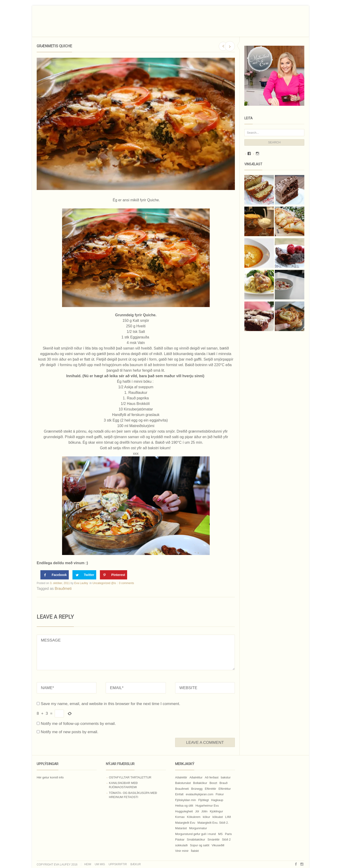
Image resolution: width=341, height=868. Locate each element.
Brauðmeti (63, 589)
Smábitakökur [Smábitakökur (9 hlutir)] (196, 839)
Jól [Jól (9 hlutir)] (197, 811)
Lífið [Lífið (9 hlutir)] (228, 817)
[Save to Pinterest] (114, 575)
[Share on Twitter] (84, 575)
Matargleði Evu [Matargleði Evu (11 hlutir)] (185, 823)
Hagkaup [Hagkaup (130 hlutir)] (217, 800)
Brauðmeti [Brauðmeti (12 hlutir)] (182, 789)
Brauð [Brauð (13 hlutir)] (223, 783)
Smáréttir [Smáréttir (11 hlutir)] (214, 839)
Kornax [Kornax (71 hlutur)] (180, 817)
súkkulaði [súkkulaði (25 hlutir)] (181, 845)
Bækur (136, 864)
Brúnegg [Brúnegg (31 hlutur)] (197, 789)
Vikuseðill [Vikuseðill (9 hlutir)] (218, 845)
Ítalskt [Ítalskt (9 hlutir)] (195, 851)
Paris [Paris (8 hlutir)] (228, 834)
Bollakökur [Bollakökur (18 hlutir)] (200, 783)
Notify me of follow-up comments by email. (78, 723)
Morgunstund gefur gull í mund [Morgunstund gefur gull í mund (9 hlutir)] (195, 834)
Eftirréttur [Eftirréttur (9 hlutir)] (225, 789)
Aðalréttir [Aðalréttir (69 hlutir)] (181, 777)
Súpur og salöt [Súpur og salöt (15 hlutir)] (200, 845)
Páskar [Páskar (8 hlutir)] (180, 839)
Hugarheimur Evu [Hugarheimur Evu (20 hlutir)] (207, 806)
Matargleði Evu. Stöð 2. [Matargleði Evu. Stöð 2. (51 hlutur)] (213, 823)
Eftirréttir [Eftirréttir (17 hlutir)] (211, 789)
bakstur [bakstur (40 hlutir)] (226, 777)
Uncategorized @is (104, 583)
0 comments (126, 583)
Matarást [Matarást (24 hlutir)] (181, 828)
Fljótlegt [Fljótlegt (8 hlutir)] (203, 800)
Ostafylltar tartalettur (130, 777)
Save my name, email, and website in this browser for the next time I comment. (111, 704)
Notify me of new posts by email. (70, 732)
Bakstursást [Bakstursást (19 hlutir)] (183, 783)
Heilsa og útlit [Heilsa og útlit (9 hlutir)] (184, 806)
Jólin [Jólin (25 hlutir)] (205, 811)
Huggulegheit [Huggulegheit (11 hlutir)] (184, 811)
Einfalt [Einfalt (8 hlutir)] (179, 794)
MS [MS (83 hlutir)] (220, 834)
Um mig (100, 864)
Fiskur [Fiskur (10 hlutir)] (220, 794)
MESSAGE (136, 652)
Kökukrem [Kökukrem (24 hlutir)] (194, 817)
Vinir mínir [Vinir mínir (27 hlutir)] (182, 851)
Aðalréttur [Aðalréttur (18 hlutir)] (196, 777)
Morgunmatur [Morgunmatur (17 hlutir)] (198, 828)
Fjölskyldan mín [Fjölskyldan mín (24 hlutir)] (185, 800)
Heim (88, 864)
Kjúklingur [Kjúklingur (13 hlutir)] (216, 811)
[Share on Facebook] (55, 575)
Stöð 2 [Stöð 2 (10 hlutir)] (226, 839)
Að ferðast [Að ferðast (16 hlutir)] (212, 777)
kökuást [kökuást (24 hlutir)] (218, 817)
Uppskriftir (118, 864)
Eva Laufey (81, 583)
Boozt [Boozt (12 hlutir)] (213, 783)
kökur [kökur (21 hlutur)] (206, 817)
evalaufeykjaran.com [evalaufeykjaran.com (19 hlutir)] (199, 794)
